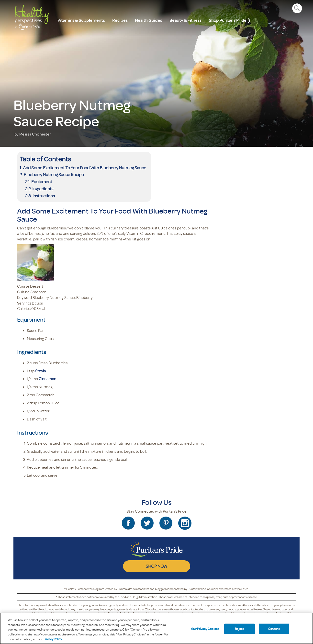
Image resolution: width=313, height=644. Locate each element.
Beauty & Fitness (185, 20)
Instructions (44, 196)
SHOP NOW (156, 566)
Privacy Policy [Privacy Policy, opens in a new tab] (53, 639)
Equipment (42, 181)
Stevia (40, 371)
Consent (274, 629)
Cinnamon (47, 379)
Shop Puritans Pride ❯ (230, 20)
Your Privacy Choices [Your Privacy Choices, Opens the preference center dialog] (205, 629)
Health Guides (149, 20)
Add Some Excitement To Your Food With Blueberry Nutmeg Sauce (85, 168)
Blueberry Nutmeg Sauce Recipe (54, 174)
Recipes (120, 20)
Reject (240, 629)
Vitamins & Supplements (81, 20)
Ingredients (43, 189)
